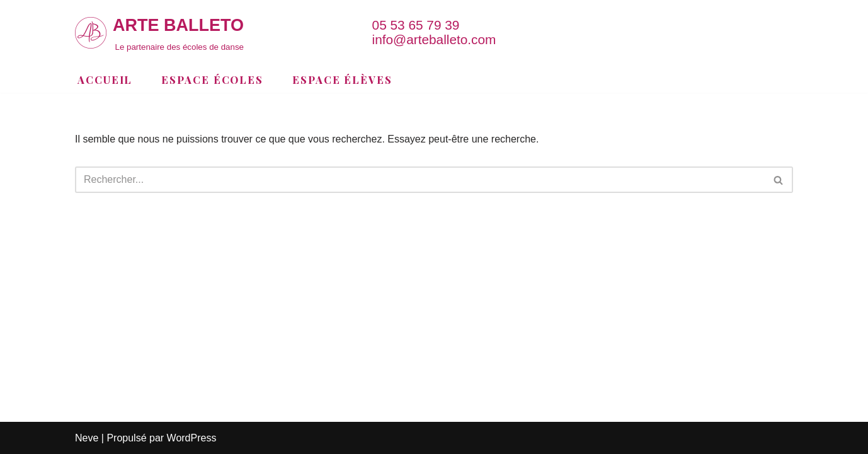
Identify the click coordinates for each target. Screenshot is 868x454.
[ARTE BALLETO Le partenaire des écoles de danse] (159, 33)
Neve (87, 438)
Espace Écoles (212, 80)
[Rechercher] (420, 180)
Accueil (105, 80)
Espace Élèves (342, 80)
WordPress (192, 438)
